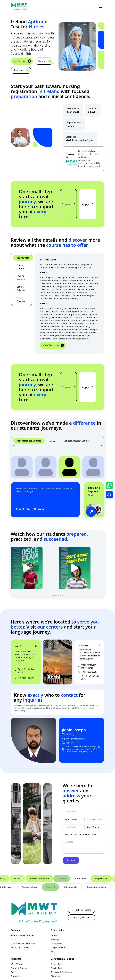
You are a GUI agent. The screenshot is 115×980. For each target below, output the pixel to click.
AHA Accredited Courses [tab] (29, 441)
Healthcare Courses (20, 947)
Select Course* (94, 827)
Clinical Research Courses (23, 943)
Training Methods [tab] (21, 278)
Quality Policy (57, 968)
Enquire (45, 61)
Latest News (57, 943)
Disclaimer (56, 976)
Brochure (22, 70)
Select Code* (71, 819)
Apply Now (23, 61)
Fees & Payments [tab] (21, 299)
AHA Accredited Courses (22, 935)
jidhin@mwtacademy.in (76, 739)
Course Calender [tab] (21, 288)
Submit (71, 860)
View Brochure (54, 345)
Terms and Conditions (61, 972)
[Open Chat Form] (109, 485)
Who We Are (17, 964)
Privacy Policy (57, 964)
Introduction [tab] (23, 258)
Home (54, 935)
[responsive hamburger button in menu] (101, 6)
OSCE (13, 939)
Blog (53, 951)
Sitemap (55, 939)
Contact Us (16, 976)
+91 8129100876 (73, 743)
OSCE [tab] (52, 441)
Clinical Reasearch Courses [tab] (77, 441)
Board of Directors (19, 968)
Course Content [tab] (20, 267)
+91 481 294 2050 (89, 676)
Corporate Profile (59, 947)
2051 (83, 679)
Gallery (14, 972)
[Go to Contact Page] (109, 495)
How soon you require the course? (81, 835)
